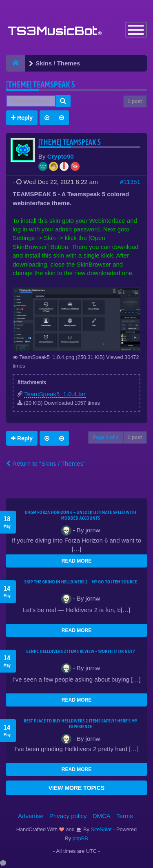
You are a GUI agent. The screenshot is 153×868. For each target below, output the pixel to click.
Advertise (31, 816)
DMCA (102, 816)
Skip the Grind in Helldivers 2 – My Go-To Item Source (80, 582)
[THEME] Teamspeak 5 (41, 84)
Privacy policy (68, 816)
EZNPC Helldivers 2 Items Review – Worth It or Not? (80, 651)
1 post (135, 101)
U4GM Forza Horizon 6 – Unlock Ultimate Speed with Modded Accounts (81, 515)
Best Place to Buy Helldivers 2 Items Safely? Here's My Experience (81, 724)
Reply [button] (22, 118)
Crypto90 (61, 156)
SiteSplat (101, 829)
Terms (125, 816)
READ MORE (76, 561)
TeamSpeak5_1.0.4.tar (55, 394)
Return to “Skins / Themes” (46, 463)
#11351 (130, 182)
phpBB (80, 838)
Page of (105, 437)
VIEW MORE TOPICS (76, 788)
